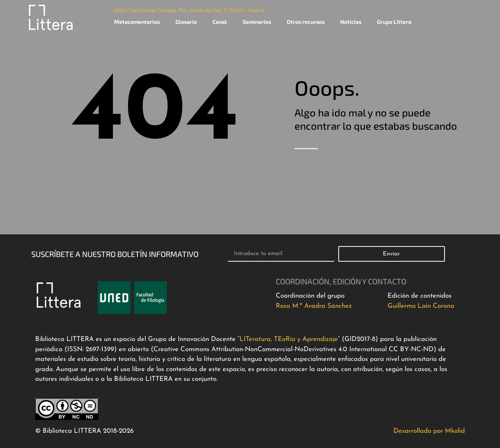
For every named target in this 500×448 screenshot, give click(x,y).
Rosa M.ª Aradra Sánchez (314, 306)
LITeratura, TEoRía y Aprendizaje (289, 339)
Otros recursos (306, 22)
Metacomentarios (137, 22)
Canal (220, 22)
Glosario (186, 22)
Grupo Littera (394, 22)
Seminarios (257, 22)
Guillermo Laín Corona (421, 306)
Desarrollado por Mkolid (429, 431)
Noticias (351, 22)
